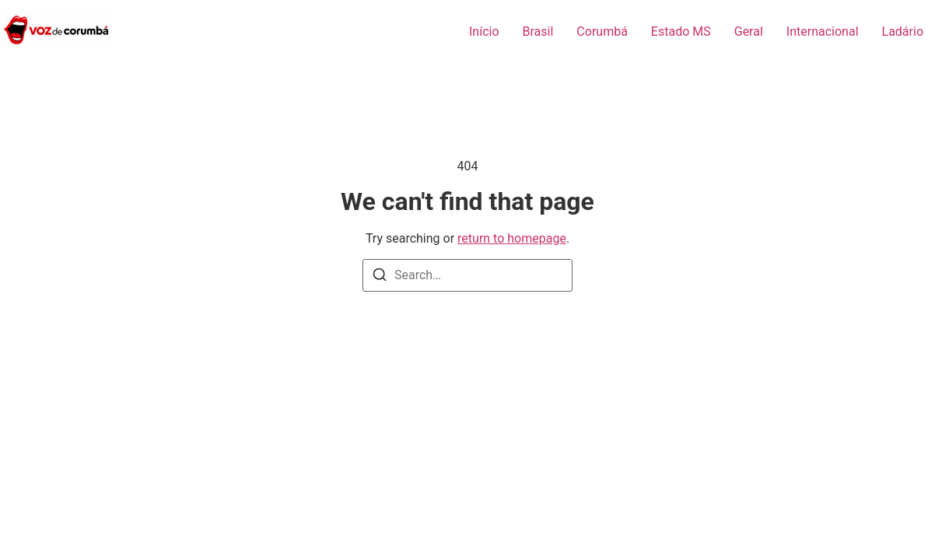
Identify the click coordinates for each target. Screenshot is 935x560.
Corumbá (602, 31)
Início (484, 31)
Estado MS (681, 31)
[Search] (380, 277)
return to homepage (512, 238)
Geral (749, 31)
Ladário (903, 31)
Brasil (538, 31)
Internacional (823, 31)
